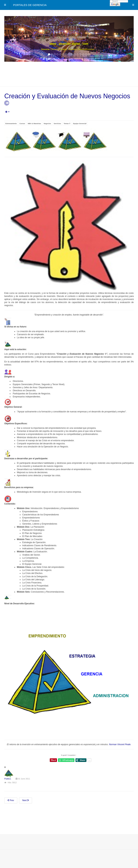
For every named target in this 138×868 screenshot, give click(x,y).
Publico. (8, 779)
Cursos (22, 124)
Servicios (57, 124)
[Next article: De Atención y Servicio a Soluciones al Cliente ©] (26, 800)
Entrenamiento (11, 124)
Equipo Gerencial (80, 124)
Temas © (67, 124)
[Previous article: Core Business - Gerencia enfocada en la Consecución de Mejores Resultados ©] (11, 800)
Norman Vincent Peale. (120, 744)
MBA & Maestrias (34, 124)
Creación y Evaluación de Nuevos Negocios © (67, 100)
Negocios (47, 124)
